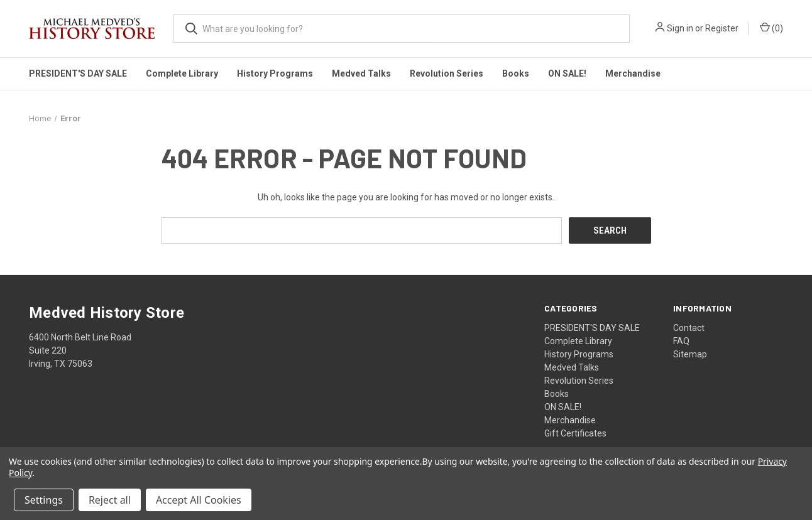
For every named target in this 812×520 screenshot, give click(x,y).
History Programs (275, 73)
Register (722, 28)
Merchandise (633, 73)
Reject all (110, 500)
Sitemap (690, 354)
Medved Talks (361, 73)
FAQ (681, 340)
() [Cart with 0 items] (771, 28)
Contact (689, 327)
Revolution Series (447, 73)
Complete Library (182, 73)
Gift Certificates (575, 433)
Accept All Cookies (199, 500)
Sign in (680, 28)
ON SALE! (567, 73)
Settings (44, 500)
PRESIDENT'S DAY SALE (78, 73)
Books (516, 73)
